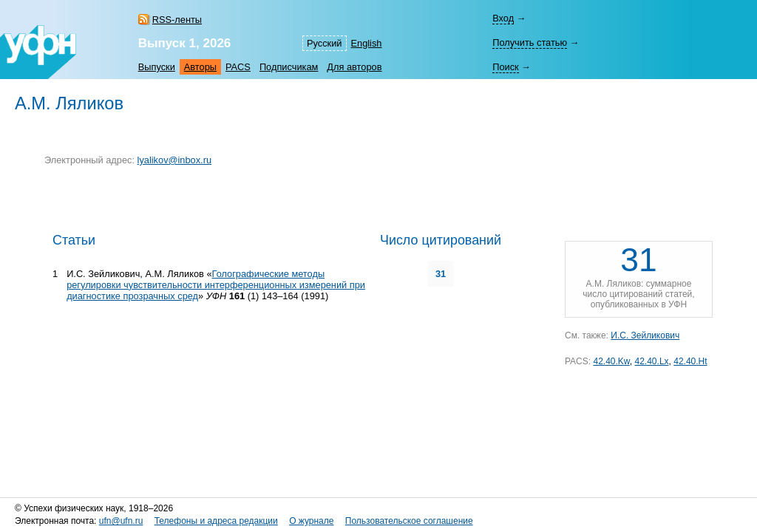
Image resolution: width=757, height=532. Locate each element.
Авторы (200, 67)
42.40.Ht (690, 361)
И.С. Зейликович (645, 335)
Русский (324, 43)
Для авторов (354, 67)
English (367, 43)
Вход (503, 18)
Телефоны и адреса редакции (216, 521)
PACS (238, 67)
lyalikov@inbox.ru (174, 160)
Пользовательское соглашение (409, 521)
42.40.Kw (611, 361)
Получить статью (530, 42)
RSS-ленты (177, 20)
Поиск (505, 67)
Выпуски (157, 67)
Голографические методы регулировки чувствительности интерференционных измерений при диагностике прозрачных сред (216, 285)
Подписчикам (289, 67)
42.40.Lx (652, 361)
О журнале (311, 521)
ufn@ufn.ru (121, 521)
